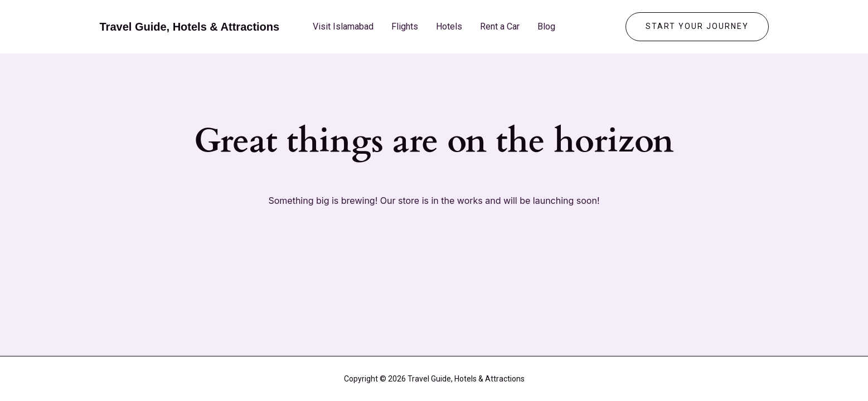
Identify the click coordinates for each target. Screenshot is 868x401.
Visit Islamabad (343, 26)
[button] (697, 27)
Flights (405, 26)
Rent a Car (500, 26)
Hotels (449, 26)
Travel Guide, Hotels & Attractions (190, 27)
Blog (546, 26)
